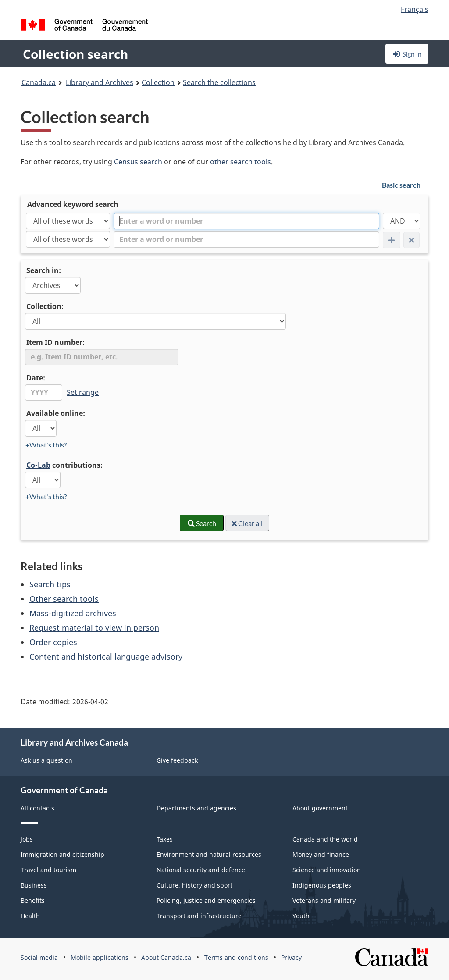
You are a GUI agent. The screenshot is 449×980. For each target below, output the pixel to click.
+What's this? (46, 445)
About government (320, 808)
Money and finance (321, 854)
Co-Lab (38, 465)
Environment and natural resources (209, 854)
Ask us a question (46, 760)
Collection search (75, 54)
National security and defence (201, 870)
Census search (138, 162)
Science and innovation (327, 870)
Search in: (44, 270)
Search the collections (219, 82)
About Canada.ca (166, 957)
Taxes (165, 839)
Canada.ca (39, 82)
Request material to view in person (94, 628)
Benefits (33, 900)
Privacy (291, 957)
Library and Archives (100, 82)
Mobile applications (100, 957)
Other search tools (64, 599)
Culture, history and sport (194, 885)
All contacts (37, 808)
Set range (83, 392)
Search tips (50, 584)
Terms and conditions (236, 957)
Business (34, 885)
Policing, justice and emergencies (206, 900)
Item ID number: (55, 342)
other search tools (241, 162)
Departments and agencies (196, 808)
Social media (39, 957)
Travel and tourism (48, 870)
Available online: (56, 413)
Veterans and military (324, 900)
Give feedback (177, 760)
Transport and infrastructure (199, 916)
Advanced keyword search (73, 204)
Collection (158, 82)
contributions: (64, 465)
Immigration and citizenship (62, 854)
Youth (301, 916)
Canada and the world (325, 839)
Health (30, 916)
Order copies (53, 642)
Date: (36, 378)
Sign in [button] (407, 54)
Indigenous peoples (322, 885)
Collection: (45, 306)
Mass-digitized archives (73, 613)
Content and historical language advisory (106, 657)
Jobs (27, 839)
